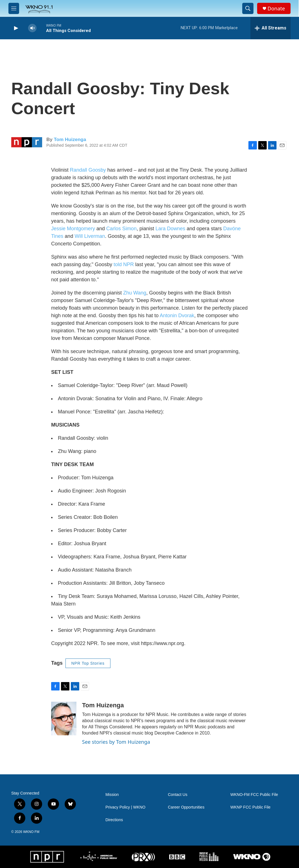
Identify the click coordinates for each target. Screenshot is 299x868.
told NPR (123, 264)
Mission (112, 795)
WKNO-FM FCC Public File (254, 795)
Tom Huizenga (70, 140)
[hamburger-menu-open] (14, 8)
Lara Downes (170, 229)
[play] (15, 28)
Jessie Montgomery (73, 229)
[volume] (32, 28)
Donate (276, 9)
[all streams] (270, 28)
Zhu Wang (135, 293)
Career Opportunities (186, 807)
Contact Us (177, 795)
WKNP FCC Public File (251, 807)
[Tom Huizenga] (64, 719)
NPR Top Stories (88, 663)
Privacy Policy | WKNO (125, 807)
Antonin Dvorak (177, 316)
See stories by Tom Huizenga (116, 742)
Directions (114, 820)
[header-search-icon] (248, 8)
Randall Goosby (88, 170)
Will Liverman (90, 236)
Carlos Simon (121, 229)
